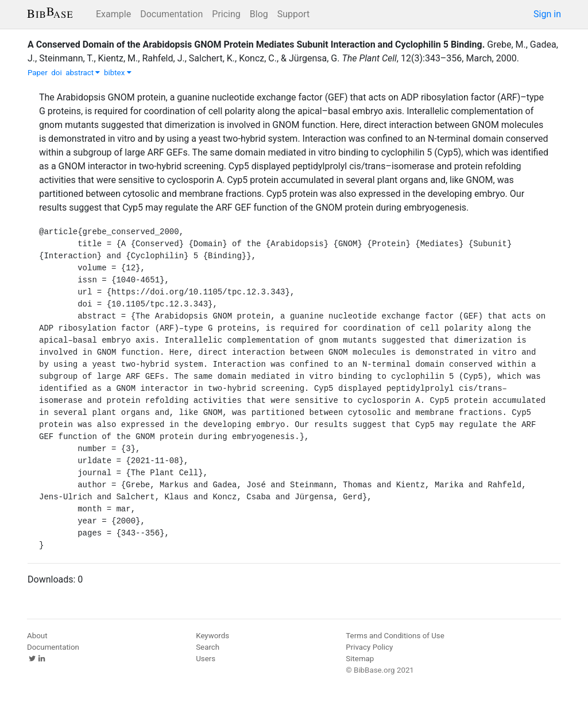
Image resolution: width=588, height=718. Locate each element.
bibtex (118, 73)
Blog (259, 14)
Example (113, 14)
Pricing (226, 14)
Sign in (547, 14)
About (37, 636)
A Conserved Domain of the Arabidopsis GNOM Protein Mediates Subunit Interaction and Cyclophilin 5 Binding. (256, 44)
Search (208, 647)
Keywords (212, 636)
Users (206, 659)
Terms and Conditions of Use (395, 636)
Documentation (171, 14)
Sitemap (360, 659)
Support (293, 14)
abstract (83, 73)
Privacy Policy (369, 647)
